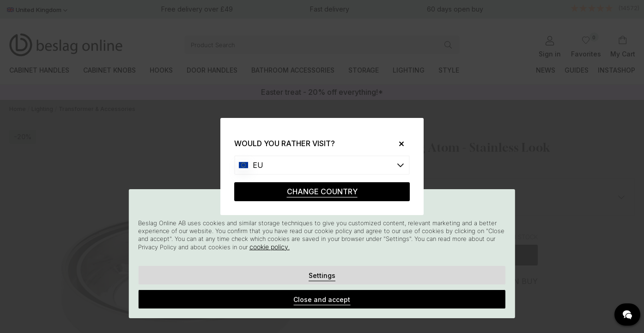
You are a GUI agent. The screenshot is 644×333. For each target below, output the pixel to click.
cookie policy (269, 247)
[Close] (398, 144)
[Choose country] (322, 165)
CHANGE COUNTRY (322, 191)
